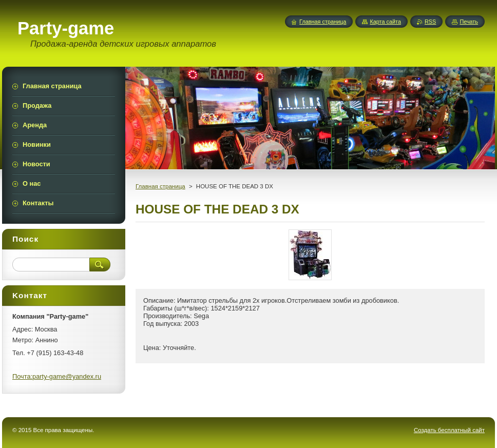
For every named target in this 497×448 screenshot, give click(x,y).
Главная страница (160, 186)
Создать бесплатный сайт (449, 430)
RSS (430, 22)
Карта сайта (385, 22)
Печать (469, 22)
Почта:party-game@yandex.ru (57, 376)
